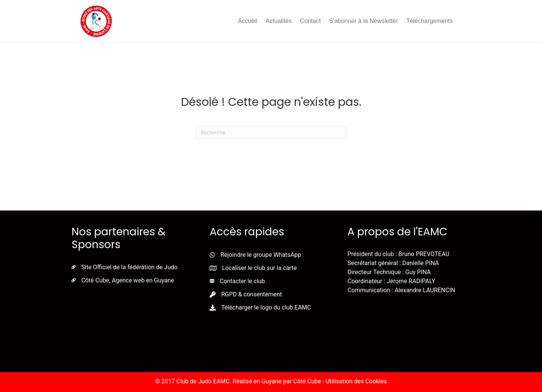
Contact (310, 21)
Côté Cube (307, 381)
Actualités (279, 21)
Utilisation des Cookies (356, 381)
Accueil (248, 21)
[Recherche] (271, 132)
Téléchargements (429, 21)
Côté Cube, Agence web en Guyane (128, 280)
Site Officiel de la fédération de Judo (129, 267)
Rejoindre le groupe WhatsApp (261, 255)
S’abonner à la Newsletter (363, 21)
